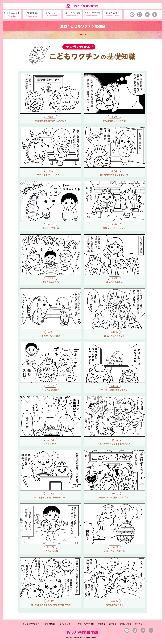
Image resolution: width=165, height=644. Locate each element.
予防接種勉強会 (49, 624)
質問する (138, 624)
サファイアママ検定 (86, 624)
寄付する (113, 624)
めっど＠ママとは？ (31, 624)
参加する (102, 624)
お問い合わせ (126, 624)
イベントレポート (67, 624)
